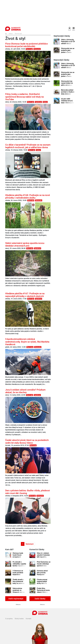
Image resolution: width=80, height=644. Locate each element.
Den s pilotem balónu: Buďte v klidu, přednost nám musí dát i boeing (27, 492)
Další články (40, 599)
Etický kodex (19, 619)
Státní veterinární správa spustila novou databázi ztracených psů (25, 244)
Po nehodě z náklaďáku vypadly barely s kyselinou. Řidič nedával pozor (19, 566)
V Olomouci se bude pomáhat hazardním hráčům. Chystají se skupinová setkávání (19, 576)
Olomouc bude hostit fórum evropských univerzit (18, 556)
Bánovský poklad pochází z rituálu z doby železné (68, 92)
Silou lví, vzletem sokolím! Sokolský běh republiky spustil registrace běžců (43, 557)
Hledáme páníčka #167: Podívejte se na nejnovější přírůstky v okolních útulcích (25, 295)
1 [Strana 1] (23, 544)
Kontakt (28, 619)
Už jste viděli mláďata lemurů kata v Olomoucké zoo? (67, 102)
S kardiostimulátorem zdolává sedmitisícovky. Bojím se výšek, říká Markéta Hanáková (27, 342)
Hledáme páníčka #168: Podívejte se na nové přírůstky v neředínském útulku (28, 196)
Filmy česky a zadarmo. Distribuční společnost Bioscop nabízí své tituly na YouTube (24, 97)
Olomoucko (37, 49)
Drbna (11, 34)
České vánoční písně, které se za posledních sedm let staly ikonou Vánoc (27, 441)
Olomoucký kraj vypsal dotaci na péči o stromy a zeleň (67, 84)
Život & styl (29, 49)
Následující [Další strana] (30, 544)
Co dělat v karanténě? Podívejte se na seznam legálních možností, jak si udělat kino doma (28, 146)
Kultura (45, 102)
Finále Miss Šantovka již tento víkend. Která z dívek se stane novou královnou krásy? (43, 593)
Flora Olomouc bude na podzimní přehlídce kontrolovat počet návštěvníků (26, 45)
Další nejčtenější (16, 599)
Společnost (38, 102)
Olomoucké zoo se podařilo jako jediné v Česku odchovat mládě (68, 51)
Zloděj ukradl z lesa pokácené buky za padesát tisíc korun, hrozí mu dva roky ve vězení (19, 584)
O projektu (9, 619)
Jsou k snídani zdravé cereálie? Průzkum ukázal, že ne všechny (25, 391)
